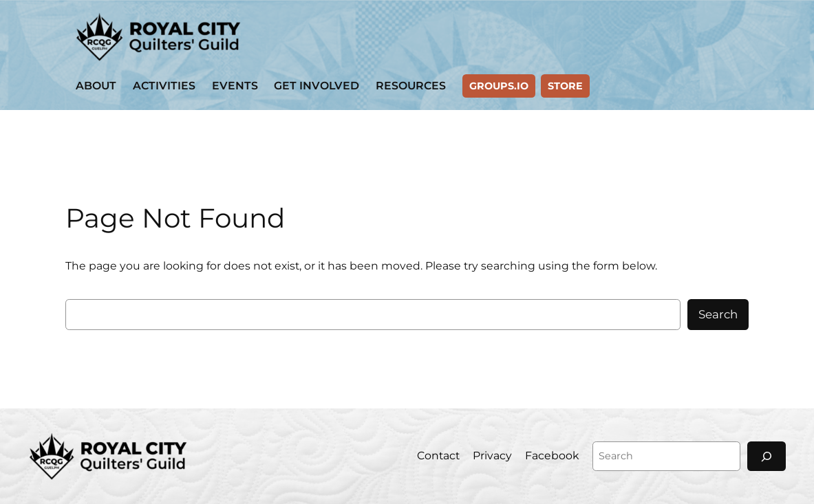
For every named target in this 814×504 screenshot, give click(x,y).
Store (565, 86)
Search (718, 314)
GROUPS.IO (499, 86)
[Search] (767, 456)
